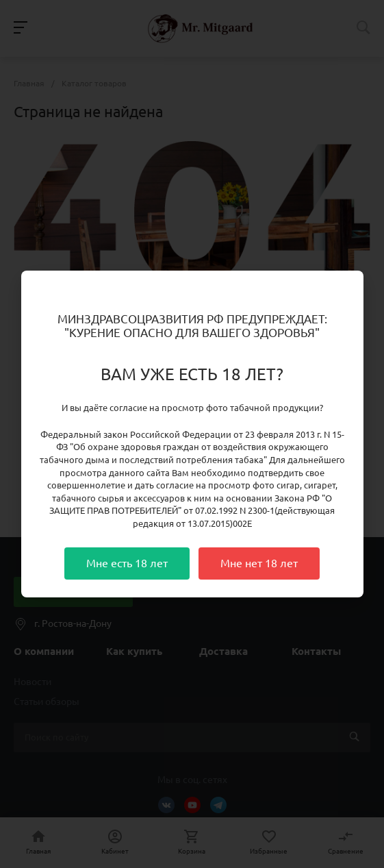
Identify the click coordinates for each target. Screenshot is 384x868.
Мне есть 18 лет (127, 563)
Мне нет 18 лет (259, 563)
